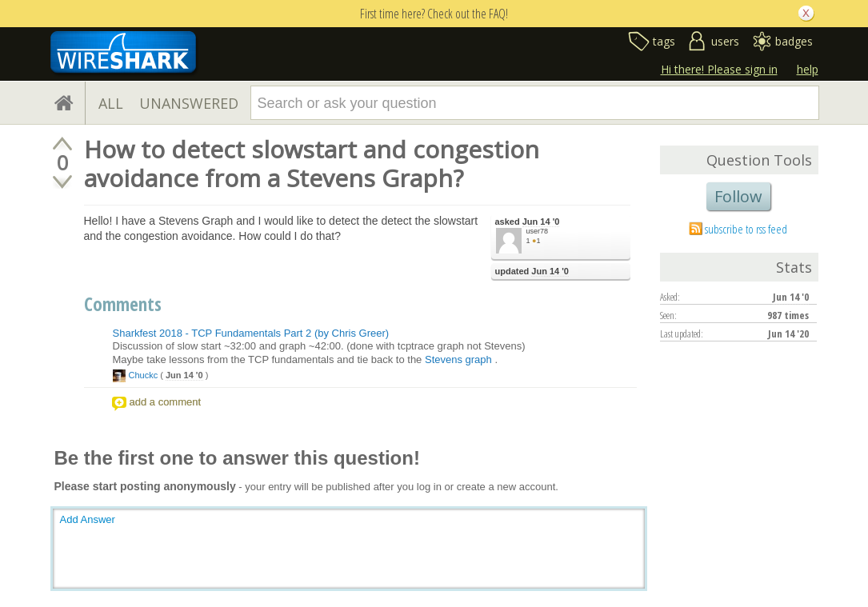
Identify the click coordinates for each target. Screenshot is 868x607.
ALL (111, 103)
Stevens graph (458, 359)
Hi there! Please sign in (719, 69)
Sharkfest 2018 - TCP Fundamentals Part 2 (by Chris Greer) (251, 333)
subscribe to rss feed (746, 229)
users (725, 41)
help (808, 69)
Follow (738, 196)
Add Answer (88, 519)
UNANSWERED (189, 103)
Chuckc (144, 375)
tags (664, 41)
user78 (538, 231)
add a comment (166, 402)
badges (794, 41)
